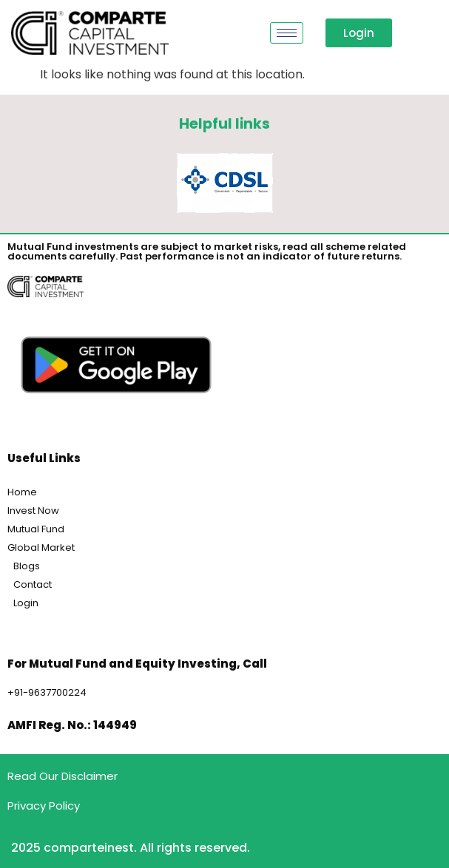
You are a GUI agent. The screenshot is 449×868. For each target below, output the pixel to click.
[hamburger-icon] (287, 33)
